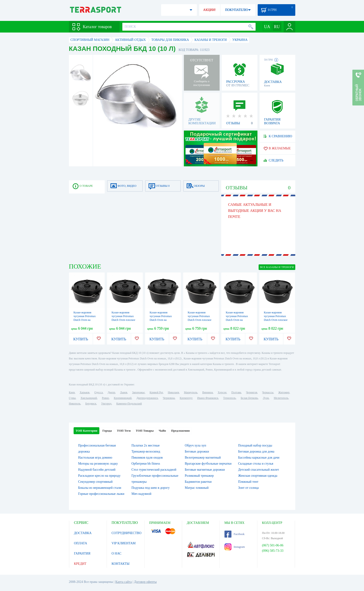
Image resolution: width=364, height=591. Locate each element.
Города (107, 431)
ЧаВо (162, 431)
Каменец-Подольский (129, 404)
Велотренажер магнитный (203, 458)
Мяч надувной (141, 494)
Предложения (180, 431)
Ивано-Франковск (208, 398)
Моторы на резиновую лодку (98, 464)
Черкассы (268, 392)
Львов (124, 392)
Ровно (105, 398)
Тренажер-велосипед (146, 451)
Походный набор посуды (255, 445)
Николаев (173, 392)
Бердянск (91, 404)
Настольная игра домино (95, 458)
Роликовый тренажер (199, 476)
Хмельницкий (89, 398)
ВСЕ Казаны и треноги (277, 267)
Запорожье (138, 392)
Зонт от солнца (249, 488)
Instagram (235, 547)
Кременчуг (186, 398)
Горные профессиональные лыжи (101, 494)
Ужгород (106, 404)
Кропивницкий (123, 398)
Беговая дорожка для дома (256, 451)
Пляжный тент (248, 482)
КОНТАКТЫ (121, 564)
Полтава (236, 392)
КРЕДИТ (80, 564)
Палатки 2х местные (146, 445)
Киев (72, 392)
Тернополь (229, 398)
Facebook (235, 534)
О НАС (117, 553)
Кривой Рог (156, 392)
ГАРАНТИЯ (82, 553)
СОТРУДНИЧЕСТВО (127, 533)
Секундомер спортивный (95, 482)
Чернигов (252, 392)
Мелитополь (281, 398)
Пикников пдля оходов (147, 458)
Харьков (84, 392)
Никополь (75, 404)
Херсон (222, 392)
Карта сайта (124, 582)
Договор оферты (145, 582)
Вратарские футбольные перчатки (208, 464)
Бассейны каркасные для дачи (259, 458)
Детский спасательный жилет (259, 470)
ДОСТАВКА (83, 533)
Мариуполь (191, 392)
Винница (207, 392)
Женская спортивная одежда (258, 476)
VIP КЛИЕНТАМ (124, 543)
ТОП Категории (87, 431)
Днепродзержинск (147, 398)
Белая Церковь (249, 398)
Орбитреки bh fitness (146, 464)
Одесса (98, 392)
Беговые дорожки (197, 451)
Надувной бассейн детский (97, 470)
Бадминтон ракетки (198, 482)
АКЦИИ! (209, 10)
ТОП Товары (145, 431)
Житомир (284, 392)
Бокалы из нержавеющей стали (100, 488)
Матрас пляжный (197, 488)
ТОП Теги (124, 431)
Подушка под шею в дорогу (151, 488)
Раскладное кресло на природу (99, 476)
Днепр (111, 392)
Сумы (72, 398)
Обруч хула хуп (195, 445)
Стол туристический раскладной (154, 470)
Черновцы (169, 398)
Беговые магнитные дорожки (205, 470)
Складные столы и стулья (256, 464)
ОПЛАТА (81, 543)
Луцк (266, 398)
